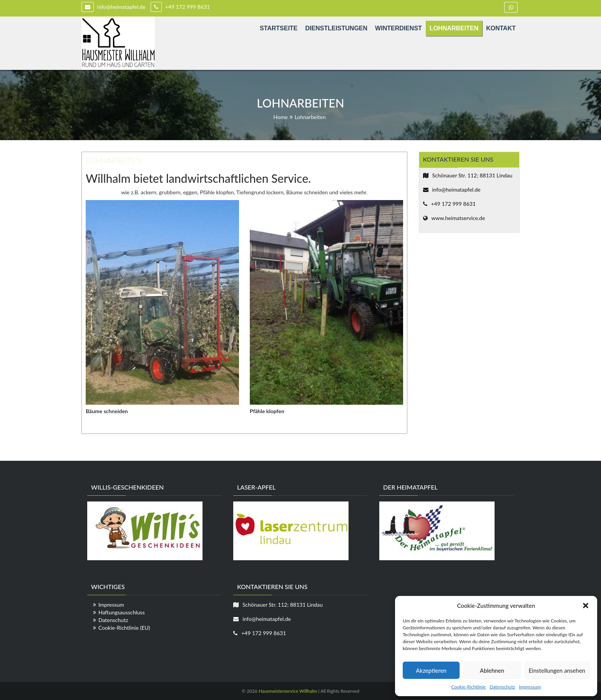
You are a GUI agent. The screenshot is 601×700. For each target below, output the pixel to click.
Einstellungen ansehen (557, 670)
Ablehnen (492, 670)
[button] (586, 606)
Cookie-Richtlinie (468, 687)
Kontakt (501, 28)
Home (280, 117)
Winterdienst (398, 28)
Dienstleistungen (336, 28)
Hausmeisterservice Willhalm (288, 691)
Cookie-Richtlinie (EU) (124, 628)
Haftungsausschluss (122, 612)
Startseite (279, 28)
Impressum (530, 687)
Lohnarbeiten (454, 28)
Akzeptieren (431, 670)
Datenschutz (502, 687)
